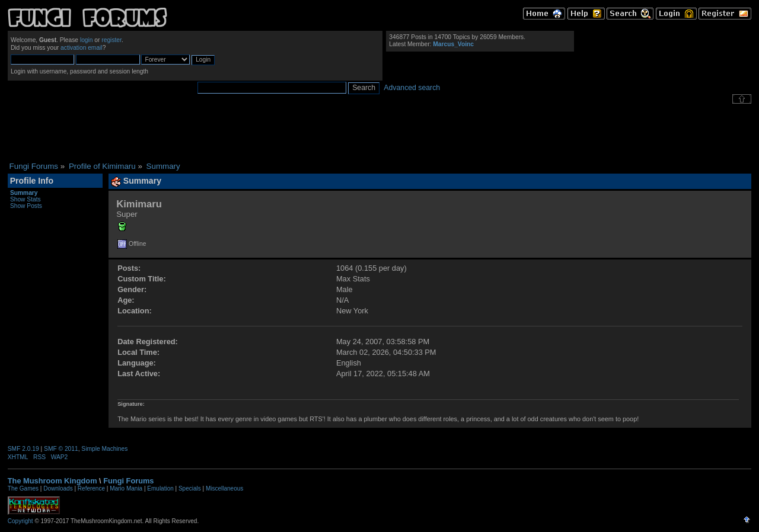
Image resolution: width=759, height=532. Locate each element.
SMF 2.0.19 (23, 449)
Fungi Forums (128, 481)
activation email (82, 48)
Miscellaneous (224, 488)
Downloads (58, 488)
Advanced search (412, 88)
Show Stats (25, 199)
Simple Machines (104, 449)
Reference (91, 488)
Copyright (20, 521)
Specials (190, 488)
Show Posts (26, 206)
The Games (23, 488)
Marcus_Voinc (453, 44)
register (111, 40)
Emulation (160, 488)
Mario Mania (126, 488)
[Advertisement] (379, 133)
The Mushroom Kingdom (52, 481)
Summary (24, 193)
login (87, 40)
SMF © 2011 (61, 449)
